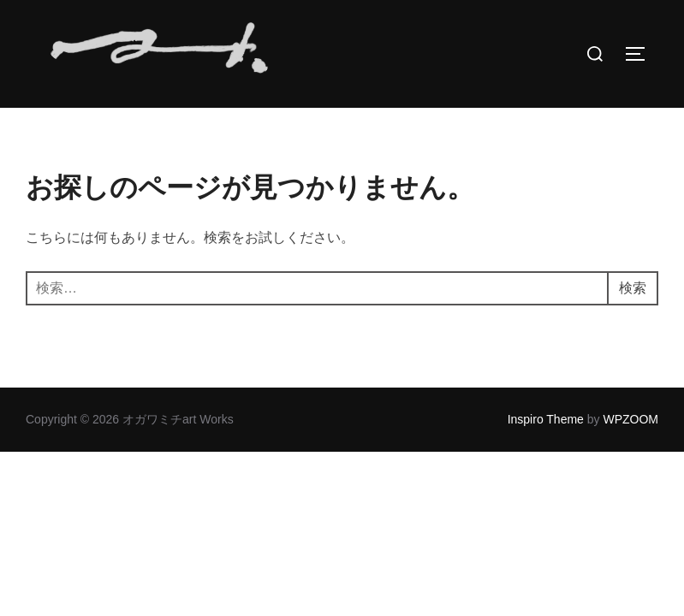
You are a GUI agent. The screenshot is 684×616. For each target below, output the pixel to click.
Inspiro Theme (546, 453)
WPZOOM (630, 453)
